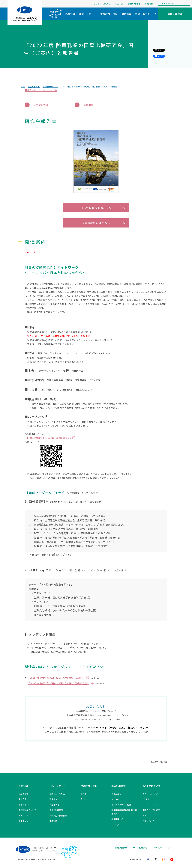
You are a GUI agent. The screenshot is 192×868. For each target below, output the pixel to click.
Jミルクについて (102, 4)
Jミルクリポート (150, 799)
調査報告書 (54, 805)
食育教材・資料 (109, 14)
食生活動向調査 (56, 810)
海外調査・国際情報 (58, 816)
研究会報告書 (36, 105)
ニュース (119, 4)
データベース (117, 799)
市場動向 (53, 821)
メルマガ (146, 816)
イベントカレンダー (151, 794)
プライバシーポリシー (163, 848)
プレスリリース (149, 805)
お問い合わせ (134, 4)
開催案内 (84, 105)
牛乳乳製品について (27, 810)
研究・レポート (88, 14)
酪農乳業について (26, 805)
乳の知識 (70, 14)
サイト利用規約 (140, 848)
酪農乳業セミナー (119, 819)
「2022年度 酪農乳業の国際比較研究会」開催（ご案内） (56, 678)
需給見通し (116, 794)
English (149, 4)
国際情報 (126, 14)
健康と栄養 (23, 794)
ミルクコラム (24, 816)
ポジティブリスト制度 (121, 805)
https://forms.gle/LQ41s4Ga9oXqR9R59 (49, 438)
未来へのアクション (146, 14)
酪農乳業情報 (119, 786)
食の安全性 (23, 799)
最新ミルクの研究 (57, 794)
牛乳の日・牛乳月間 (151, 810)
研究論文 (53, 799)
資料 (82, 799)
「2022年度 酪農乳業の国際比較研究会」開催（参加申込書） (58, 683)
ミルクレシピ (24, 821)
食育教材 (84, 794)
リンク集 (115, 825)
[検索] (187, 4)
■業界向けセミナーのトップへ (41, 90)
